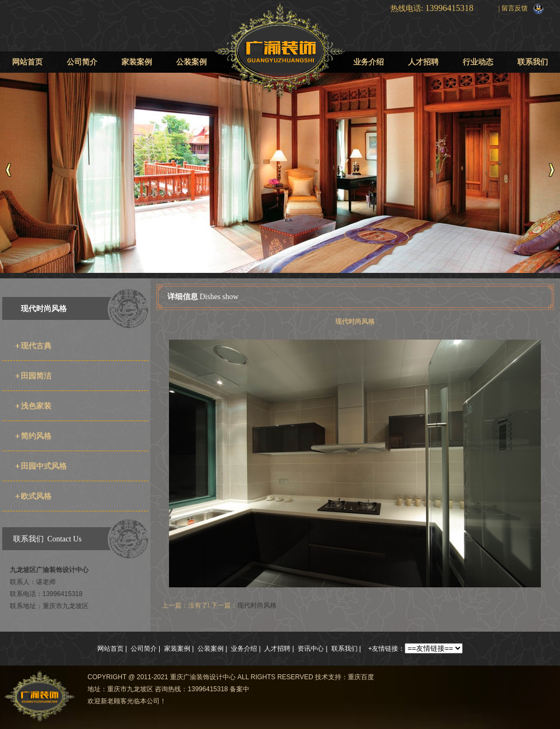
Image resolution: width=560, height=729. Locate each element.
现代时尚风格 (44, 308)
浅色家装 (36, 406)
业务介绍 (369, 62)
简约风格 (36, 436)
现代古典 (36, 346)
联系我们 (533, 62)
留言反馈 (515, 8)
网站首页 (27, 62)
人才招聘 (423, 62)
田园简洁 (36, 376)
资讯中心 (311, 649)
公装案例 (191, 62)
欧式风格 (36, 496)
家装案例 (137, 62)
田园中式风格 (44, 466)
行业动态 (478, 62)
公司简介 (82, 62)
